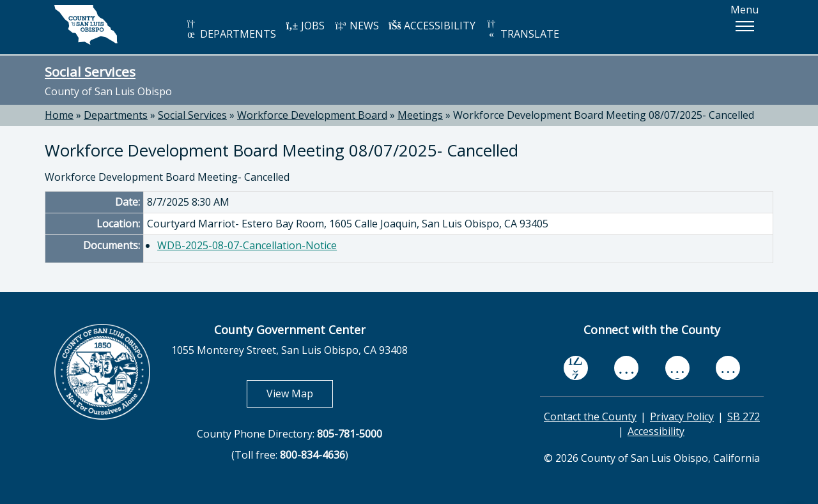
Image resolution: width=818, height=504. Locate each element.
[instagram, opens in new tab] (728, 368)
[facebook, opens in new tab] (576, 368)
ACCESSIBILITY (432, 26)
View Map (300, 393)
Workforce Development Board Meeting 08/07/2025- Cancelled (604, 115)
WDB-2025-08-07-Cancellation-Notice (247, 245)
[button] (745, 26)
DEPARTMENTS (230, 30)
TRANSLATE (522, 30)
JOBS (305, 26)
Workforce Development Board (312, 115)
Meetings (420, 115)
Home (59, 115)
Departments (116, 115)
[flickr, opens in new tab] (677, 368)
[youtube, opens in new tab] (627, 368)
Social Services (90, 72)
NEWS (357, 26)
